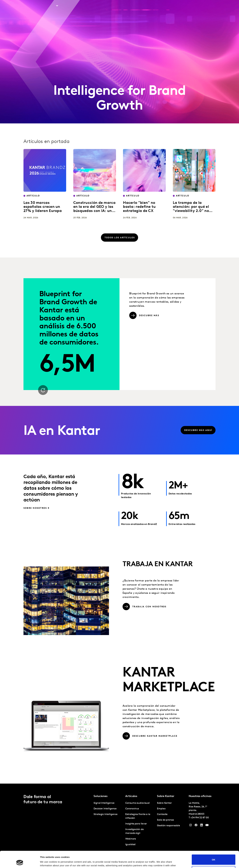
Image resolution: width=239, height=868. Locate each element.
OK (214, 844)
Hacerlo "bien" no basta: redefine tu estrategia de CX (139, 207)
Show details (47, 862)
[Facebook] (196, 826)
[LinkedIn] (202, 826)
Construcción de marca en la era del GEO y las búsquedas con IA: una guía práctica (94, 209)
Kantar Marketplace (92, 6)
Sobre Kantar (164, 6)
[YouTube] (207, 826)
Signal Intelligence (104, 803)
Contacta (193, 6)
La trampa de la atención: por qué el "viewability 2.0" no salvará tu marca (191, 209)
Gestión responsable (168, 826)
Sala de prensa (165, 820)
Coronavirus (132, 809)
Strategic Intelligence (106, 814)
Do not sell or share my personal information (214, 856)
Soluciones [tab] (49, 6)
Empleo (180, 6)
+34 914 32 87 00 (200, 818)
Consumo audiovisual (137, 803)
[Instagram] (191, 826)
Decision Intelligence (105, 809)
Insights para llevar (136, 824)
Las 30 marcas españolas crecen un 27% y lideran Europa (43, 207)
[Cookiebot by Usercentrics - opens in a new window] (20, 862)
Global (206, 6)
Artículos (69, 6)
